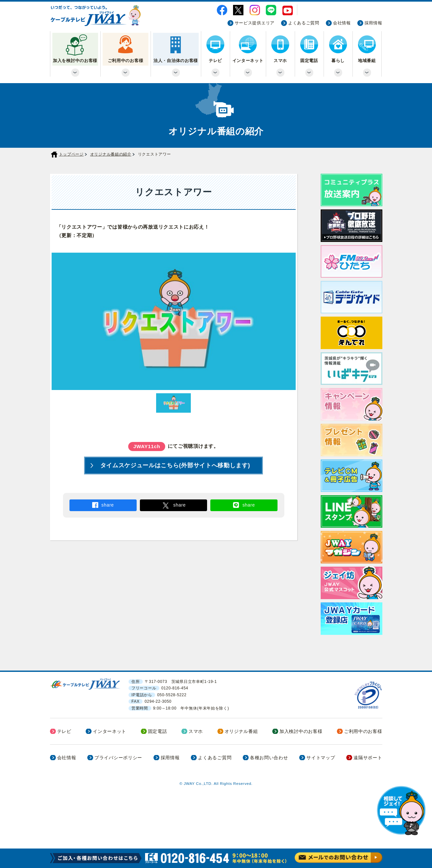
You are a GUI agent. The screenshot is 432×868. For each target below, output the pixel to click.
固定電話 (309, 61)
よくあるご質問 (304, 23)
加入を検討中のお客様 (75, 61)
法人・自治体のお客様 (176, 61)
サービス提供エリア (255, 23)
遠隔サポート (368, 758)
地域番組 (367, 61)
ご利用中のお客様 (126, 61)
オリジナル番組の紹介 (111, 154)
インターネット (248, 61)
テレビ (215, 61)
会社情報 (342, 23)
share (108, 505)
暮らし (338, 61)
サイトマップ (321, 758)
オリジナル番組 (241, 731)
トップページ (71, 154)
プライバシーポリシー (118, 758)
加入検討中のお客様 (301, 731)
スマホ (280, 61)
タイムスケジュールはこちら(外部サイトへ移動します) (175, 465)
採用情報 (373, 23)
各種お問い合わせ (269, 758)
